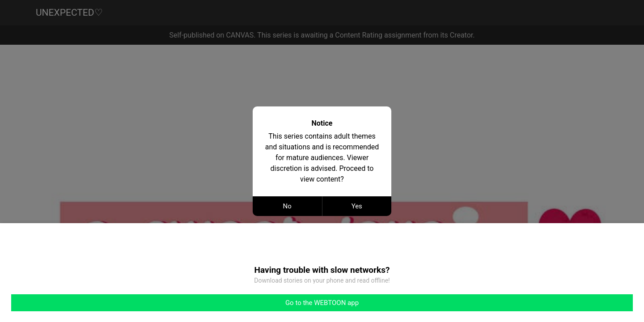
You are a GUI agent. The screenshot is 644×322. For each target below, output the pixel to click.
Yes (357, 206)
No (287, 206)
